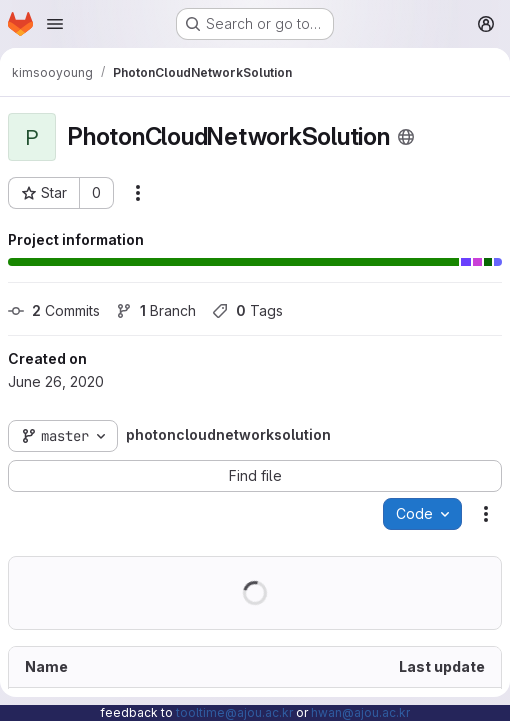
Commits (54, 310)
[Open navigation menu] (55, 24)
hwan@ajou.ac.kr (360, 712)
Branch (156, 310)
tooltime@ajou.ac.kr (234, 712)
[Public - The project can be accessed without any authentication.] (406, 137)
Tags (247, 310)
